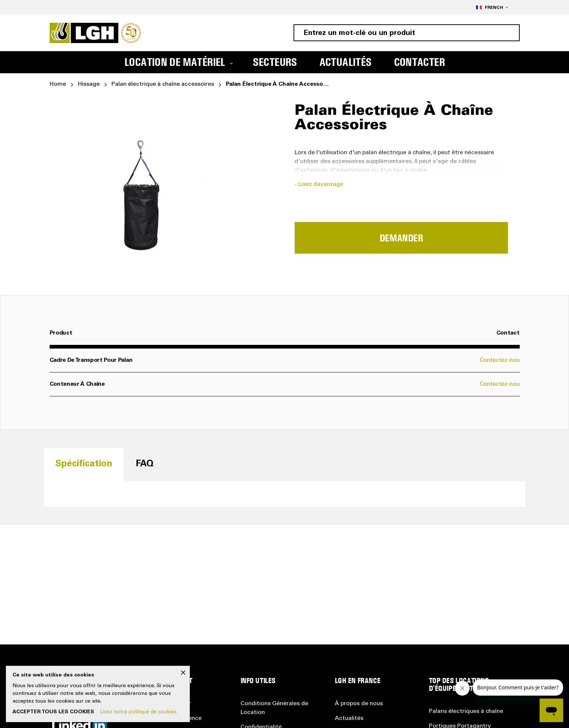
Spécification (84, 464)
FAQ (145, 464)
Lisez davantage (321, 184)
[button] (492, 7)
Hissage (89, 84)
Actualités (349, 718)
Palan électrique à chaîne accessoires (163, 84)
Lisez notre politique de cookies (138, 712)
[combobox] (407, 33)
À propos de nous (359, 704)
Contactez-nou (500, 360)
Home (58, 84)
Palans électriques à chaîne (466, 711)
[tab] (84, 464)
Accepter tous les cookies (53, 712)
